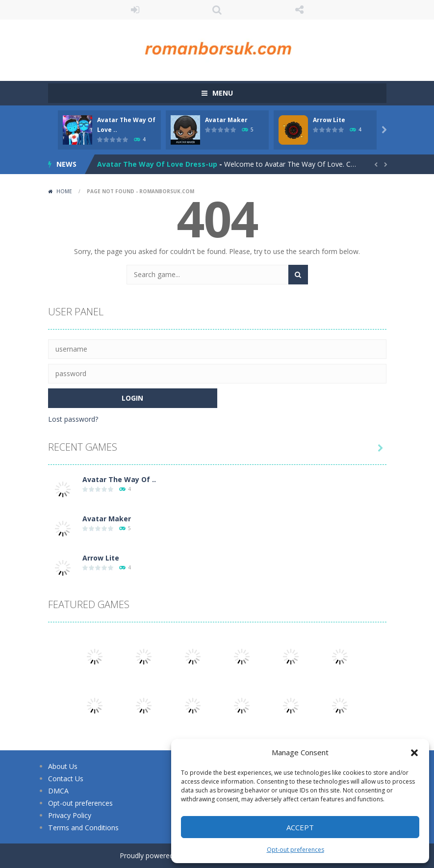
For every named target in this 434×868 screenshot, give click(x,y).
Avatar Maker (226, 120)
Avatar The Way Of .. (119, 479)
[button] (414, 753)
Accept (300, 827)
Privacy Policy (70, 815)
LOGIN (135, 10)
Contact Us (66, 779)
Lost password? (73, 419)
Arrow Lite (329, 120)
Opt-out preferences (295, 850)
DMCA (58, 791)
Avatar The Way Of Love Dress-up (157, 164)
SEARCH (217, 10)
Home (64, 191)
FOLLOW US (299, 10)
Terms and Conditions (83, 828)
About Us (63, 766)
